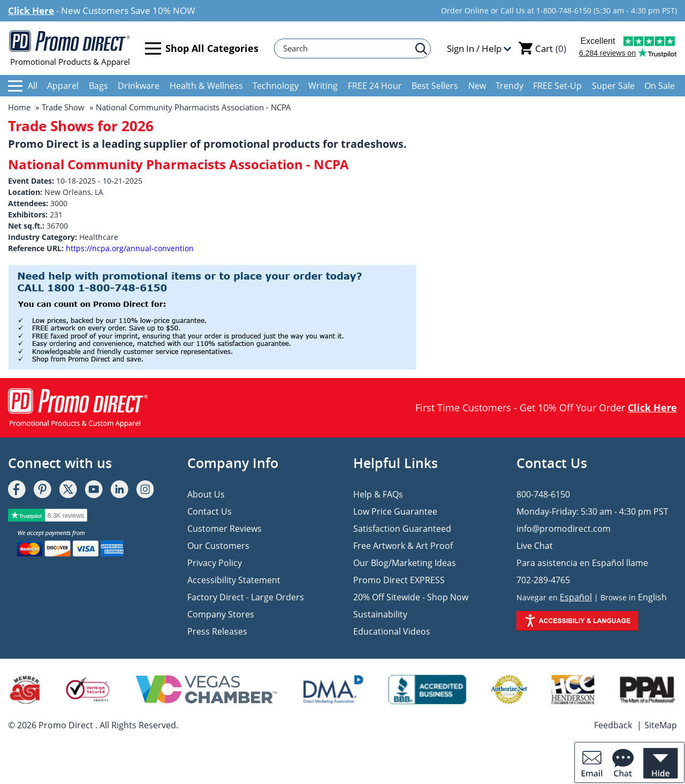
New (477, 86)
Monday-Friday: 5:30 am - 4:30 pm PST (592, 511)
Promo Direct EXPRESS (399, 580)
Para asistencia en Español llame (582, 563)
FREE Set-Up (557, 86)
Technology (276, 86)
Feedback (613, 725)
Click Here (31, 10)
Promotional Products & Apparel (70, 48)
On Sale (660, 86)
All (23, 86)
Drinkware (139, 86)
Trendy (509, 86)
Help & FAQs (378, 494)
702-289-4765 (543, 580)
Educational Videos (392, 631)
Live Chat (535, 546)
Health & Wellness (206, 86)
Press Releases (217, 631)
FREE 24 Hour (375, 86)
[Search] (347, 48)
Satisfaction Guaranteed (402, 529)
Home (19, 107)
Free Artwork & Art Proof (403, 546)
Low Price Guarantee (395, 511)
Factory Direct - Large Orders (246, 597)
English (652, 597)
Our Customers (218, 546)
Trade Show (63, 107)
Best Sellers (435, 86)
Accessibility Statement (234, 580)
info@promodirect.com (564, 529)
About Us (206, 494)
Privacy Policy (215, 563)
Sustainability (380, 614)
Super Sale (613, 86)
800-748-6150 (543, 494)
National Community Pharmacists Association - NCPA (193, 107)
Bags (98, 86)
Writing (323, 86)
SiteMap (661, 725)
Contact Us (210, 511)
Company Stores (221, 614)
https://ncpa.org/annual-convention (130, 248)
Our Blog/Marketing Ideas (405, 563)
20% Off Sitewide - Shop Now (411, 597)
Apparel (63, 86)
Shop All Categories (202, 48)
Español (576, 597)
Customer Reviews (224, 529)
